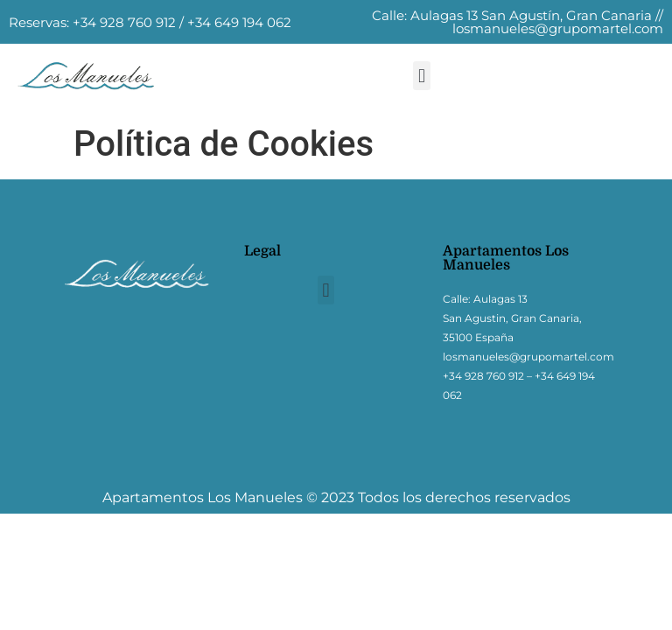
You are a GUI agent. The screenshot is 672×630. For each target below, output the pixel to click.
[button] (421, 76)
